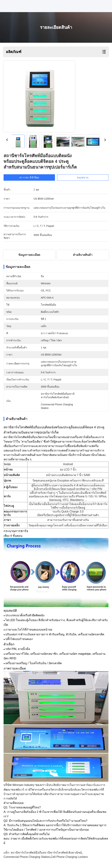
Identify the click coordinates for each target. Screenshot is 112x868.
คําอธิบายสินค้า (83, 255)
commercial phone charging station (27, 857)
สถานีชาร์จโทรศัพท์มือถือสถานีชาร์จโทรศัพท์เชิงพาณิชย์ (46, 853)
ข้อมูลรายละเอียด (29, 255)
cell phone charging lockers (69, 857)
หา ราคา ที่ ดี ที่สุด (29, 177)
